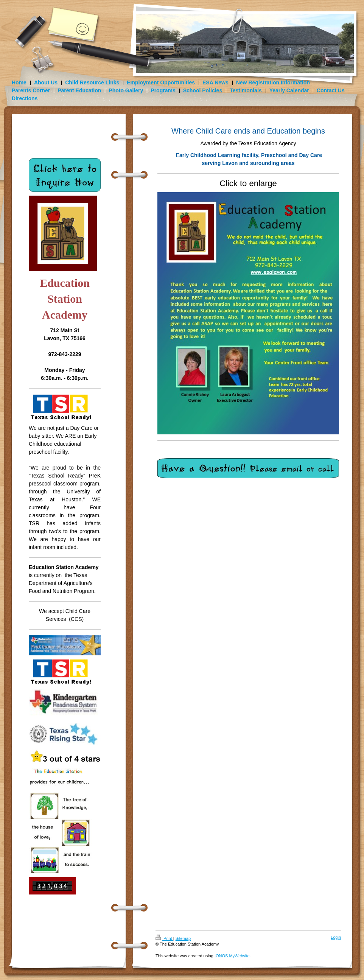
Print (164, 938)
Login (336, 937)
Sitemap (183, 938)
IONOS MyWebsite (232, 956)
